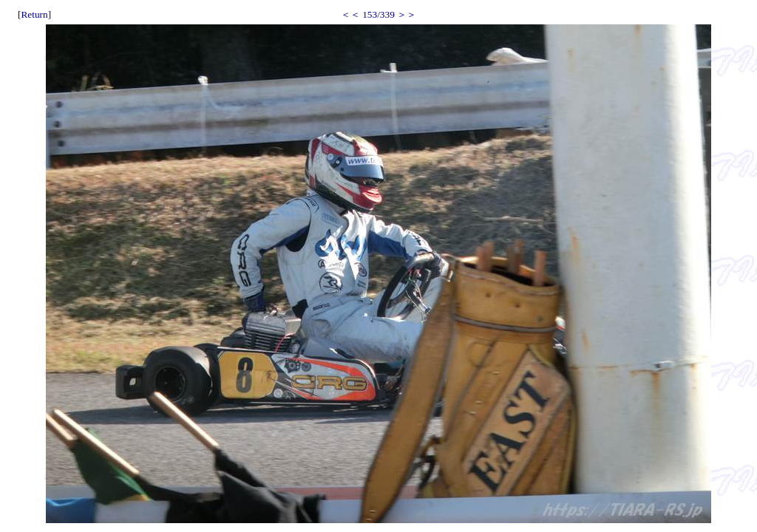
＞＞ (407, 14)
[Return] (34, 14)
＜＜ (350, 14)
